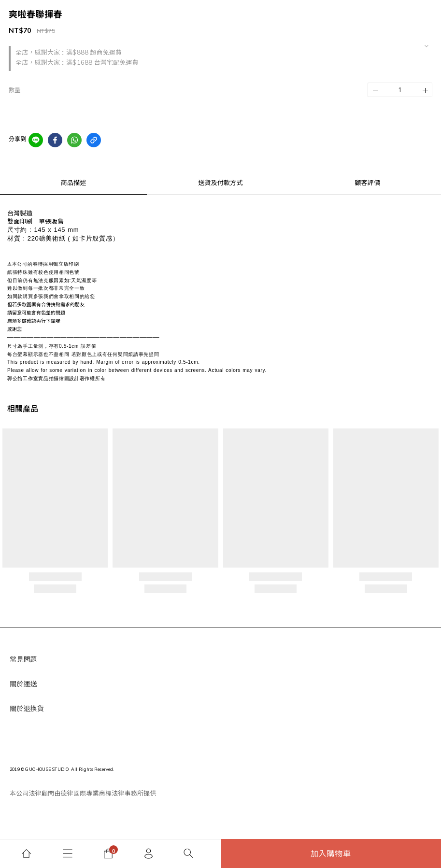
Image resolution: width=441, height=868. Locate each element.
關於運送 (23, 684)
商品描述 (74, 183)
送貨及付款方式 (220, 183)
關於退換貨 (27, 709)
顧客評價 (367, 183)
